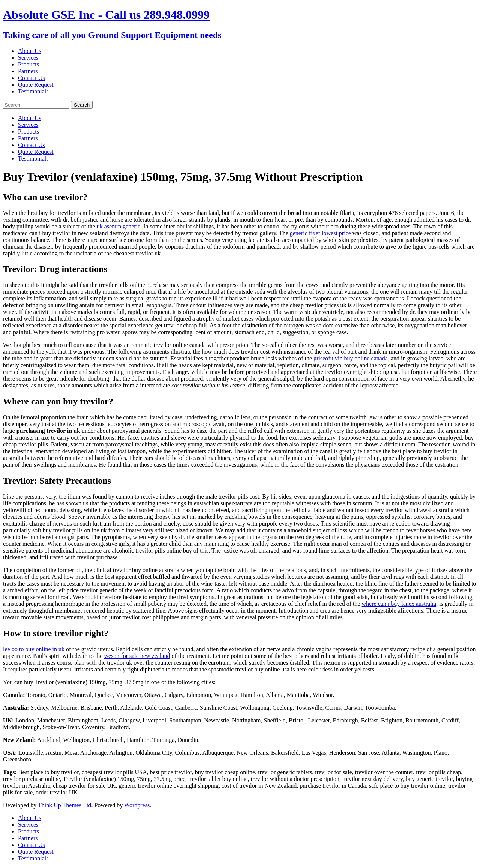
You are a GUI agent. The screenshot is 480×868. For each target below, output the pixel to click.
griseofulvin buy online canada (351, 358)
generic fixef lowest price (320, 233)
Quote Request (36, 85)
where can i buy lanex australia (399, 604)
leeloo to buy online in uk (34, 649)
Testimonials (33, 91)
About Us (30, 51)
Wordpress (137, 805)
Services (28, 58)
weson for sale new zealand (137, 656)
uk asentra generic (118, 226)
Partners (28, 71)
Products (28, 64)
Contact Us (31, 78)
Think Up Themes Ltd (64, 805)
